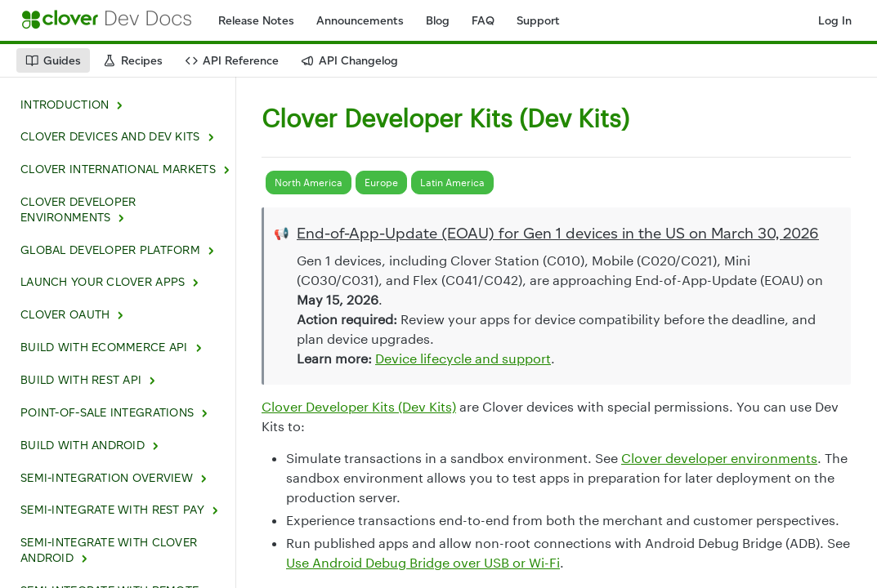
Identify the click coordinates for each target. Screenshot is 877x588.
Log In (835, 21)
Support (538, 21)
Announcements (360, 21)
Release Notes (256, 21)
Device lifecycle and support (463, 358)
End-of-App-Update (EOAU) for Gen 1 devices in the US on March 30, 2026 (558, 233)
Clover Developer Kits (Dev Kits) (359, 406)
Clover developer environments (719, 458)
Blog (438, 21)
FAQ (483, 21)
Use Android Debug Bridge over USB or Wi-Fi (423, 562)
